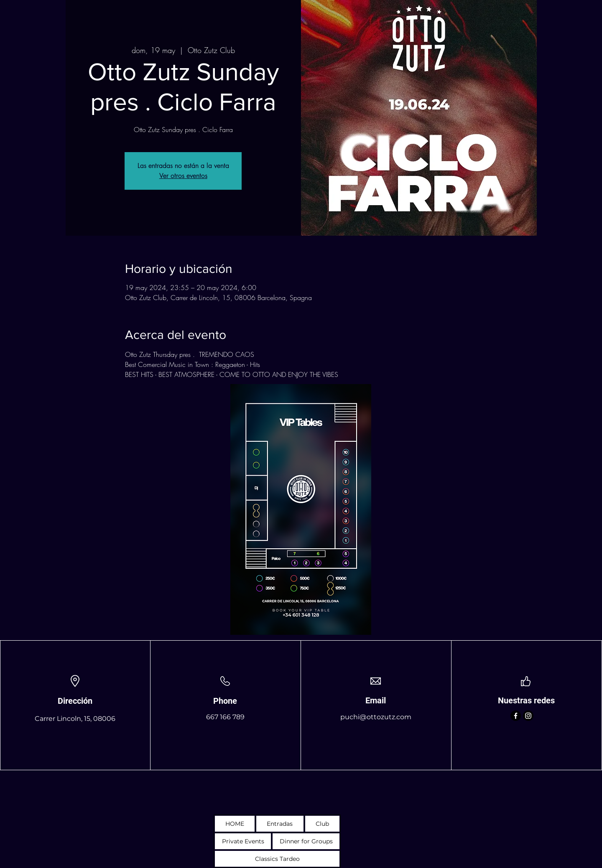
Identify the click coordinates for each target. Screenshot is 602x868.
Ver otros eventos (183, 176)
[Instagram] (528, 716)
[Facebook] (516, 716)
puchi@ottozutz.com (376, 717)
